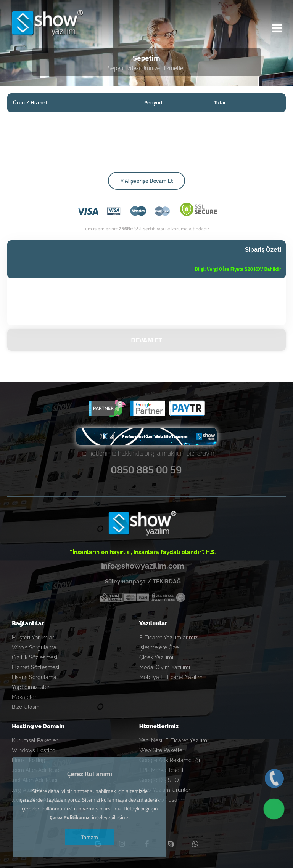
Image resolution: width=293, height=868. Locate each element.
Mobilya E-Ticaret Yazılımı (171, 676)
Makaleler (24, 696)
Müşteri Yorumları (34, 636)
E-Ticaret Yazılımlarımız (168, 636)
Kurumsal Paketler (35, 739)
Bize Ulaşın (26, 706)
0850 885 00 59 (146, 467)
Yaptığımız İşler (31, 686)
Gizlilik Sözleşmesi (35, 656)
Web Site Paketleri (162, 749)
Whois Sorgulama (34, 646)
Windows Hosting (34, 749)
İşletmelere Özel (160, 646)
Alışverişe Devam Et (147, 182)
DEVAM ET (146, 339)
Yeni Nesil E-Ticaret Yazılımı (174, 739)
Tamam (91, 837)
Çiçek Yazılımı (156, 656)
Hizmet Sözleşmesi (35, 666)
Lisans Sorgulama (34, 676)
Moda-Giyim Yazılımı (165, 666)
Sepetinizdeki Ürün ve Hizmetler (146, 69)
